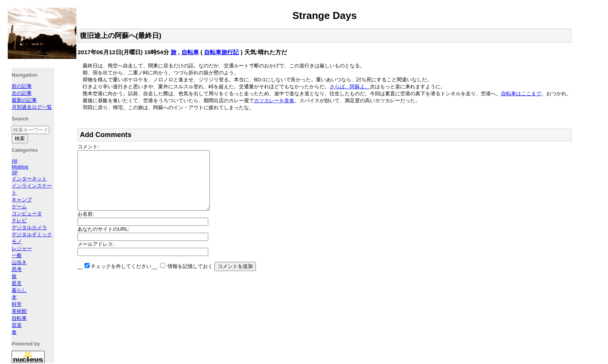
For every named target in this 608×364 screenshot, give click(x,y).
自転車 (190, 52)
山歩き (19, 262)
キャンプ (22, 200)
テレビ (19, 221)
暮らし (19, 290)
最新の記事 (24, 100)
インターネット (29, 179)
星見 (17, 283)
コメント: (88, 147)
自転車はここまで (521, 94)
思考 (17, 269)
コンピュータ (27, 214)
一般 (17, 255)
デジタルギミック (32, 234)
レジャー (22, 248)
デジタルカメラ (29, 227)
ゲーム (19, 207)
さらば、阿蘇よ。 (350, 87)
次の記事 (22, 93)
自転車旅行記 (221, 52)
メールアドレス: (96, 256)
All (14, 161)
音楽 (17, 325)
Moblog (20, 167)
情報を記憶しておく (190, 278)
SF (15, 173)
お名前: (86, 226)
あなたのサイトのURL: (104, 241)
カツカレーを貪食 (274, 100)
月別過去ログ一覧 (32, 107)
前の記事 (22, 86)
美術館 (19, 311)
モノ (17, 241)
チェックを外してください (121, 278)
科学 (17, 304)
